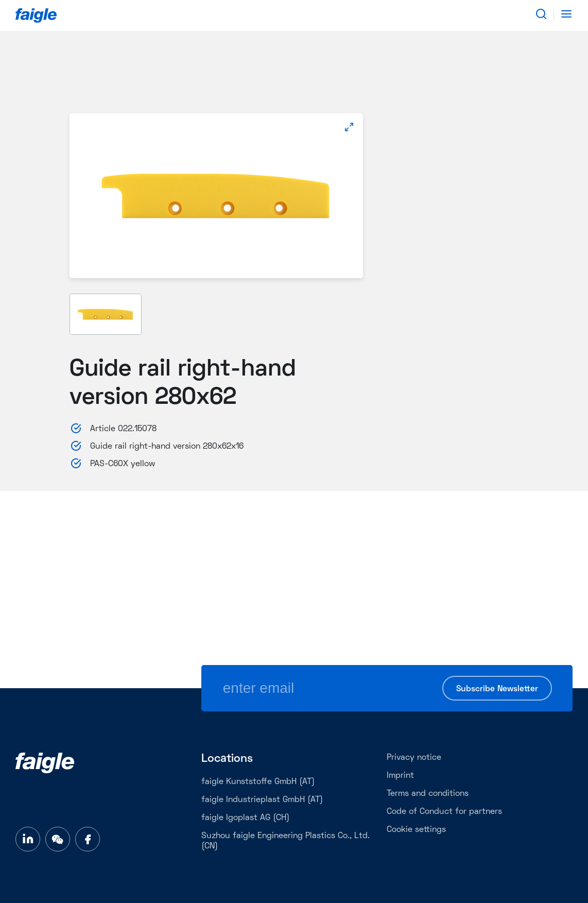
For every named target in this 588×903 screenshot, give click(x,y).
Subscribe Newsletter (497, 689)
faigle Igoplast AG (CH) (245, 818)
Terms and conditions (428, 794)
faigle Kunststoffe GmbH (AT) (258, 782)
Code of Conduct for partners (444, 812)
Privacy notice (414, 758)
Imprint (400, 776)
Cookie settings (416, 830)
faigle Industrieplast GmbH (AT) (262, 800)
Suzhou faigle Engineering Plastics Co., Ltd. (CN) (286, 841)
